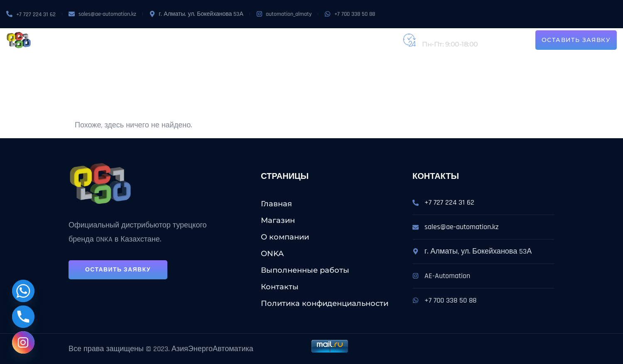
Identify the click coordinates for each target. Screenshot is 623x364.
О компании (179, 40)
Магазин (137, 40)
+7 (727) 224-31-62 (449, 35)
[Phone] (23, 317)
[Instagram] (23, 342)
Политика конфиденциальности (325, 303)
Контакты (370, 40)
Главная (276, 204)
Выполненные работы (307, 40)
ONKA (213, 40)
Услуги (245, 40)
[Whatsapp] (23, 291)
